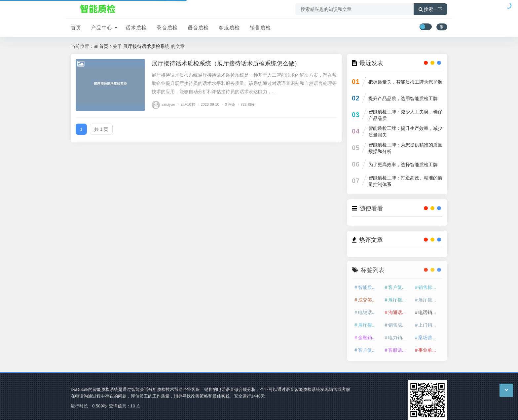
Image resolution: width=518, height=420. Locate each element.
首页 (76, 27)
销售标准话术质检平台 (430, 285)
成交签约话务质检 (370, 298)
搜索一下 (430, 9)
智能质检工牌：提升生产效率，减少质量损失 (405, 131)
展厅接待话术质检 (400, 298)
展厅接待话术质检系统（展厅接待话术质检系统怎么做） (226, 63)
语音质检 (198, 27)
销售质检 (260, 27)
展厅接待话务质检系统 (430, 298)
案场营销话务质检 (430, 335)
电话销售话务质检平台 (430, 310)
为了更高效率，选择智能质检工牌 (403, 164)
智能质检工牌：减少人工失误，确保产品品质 (405, 115)
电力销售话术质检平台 (400, 335)
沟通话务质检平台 (400, 310)
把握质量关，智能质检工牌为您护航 (405, 82)
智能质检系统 (370, 285)
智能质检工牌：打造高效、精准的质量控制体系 (405, 181)
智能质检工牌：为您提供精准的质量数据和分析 (405, 148)
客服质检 (229, 27)
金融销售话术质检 (370, 335)
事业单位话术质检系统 (430, 348)
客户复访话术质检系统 (400, 285)
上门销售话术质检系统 (430, 323)
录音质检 (167, 27)
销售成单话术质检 (400, 323)
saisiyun (163, 104)
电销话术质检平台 (370, 310)
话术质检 (136, 27)
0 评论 (228, 104)
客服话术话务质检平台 (400, 348)
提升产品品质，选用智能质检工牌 (403, 98)
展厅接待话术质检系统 (146, 46)
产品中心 (102, 27)
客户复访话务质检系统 (370, 348)
